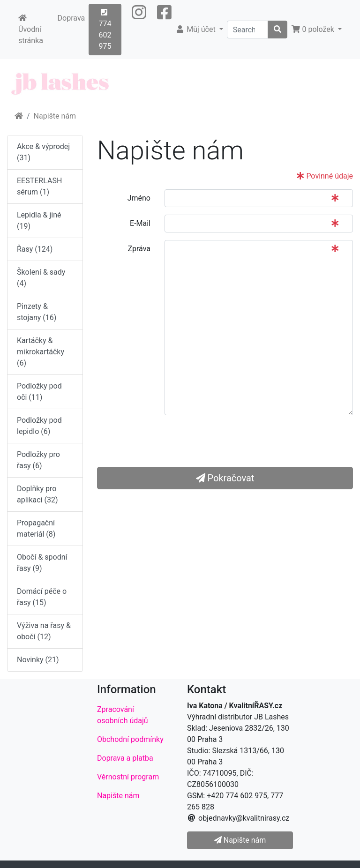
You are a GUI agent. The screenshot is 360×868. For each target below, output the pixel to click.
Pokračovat (225, 478)
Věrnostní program (128, 777)
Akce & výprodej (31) (43, 152)
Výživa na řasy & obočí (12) (44, 631)
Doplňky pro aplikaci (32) (37, 494)
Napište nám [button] (240, 840)
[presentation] (236, 441)
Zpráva (139, 249)
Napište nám (55, 116)
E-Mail (140, 223)
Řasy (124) (35, 249)
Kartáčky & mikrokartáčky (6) (41, 352)
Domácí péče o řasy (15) (42, 597)
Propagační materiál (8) (36, 528)
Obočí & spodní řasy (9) (42, 563)
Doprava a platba (125, 758)
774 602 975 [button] (105, 29)
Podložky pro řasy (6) (38, 460)
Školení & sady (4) (41, 278)
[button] (139, 30)
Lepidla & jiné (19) (39, 221)
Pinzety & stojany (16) (37, 312)
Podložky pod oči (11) (39, 392)
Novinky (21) (38, 660)
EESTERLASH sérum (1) (39, 186)
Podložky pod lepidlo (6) (39, 426)
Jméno (139, 198)
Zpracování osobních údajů (123, 715)
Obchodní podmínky (130, 739)
